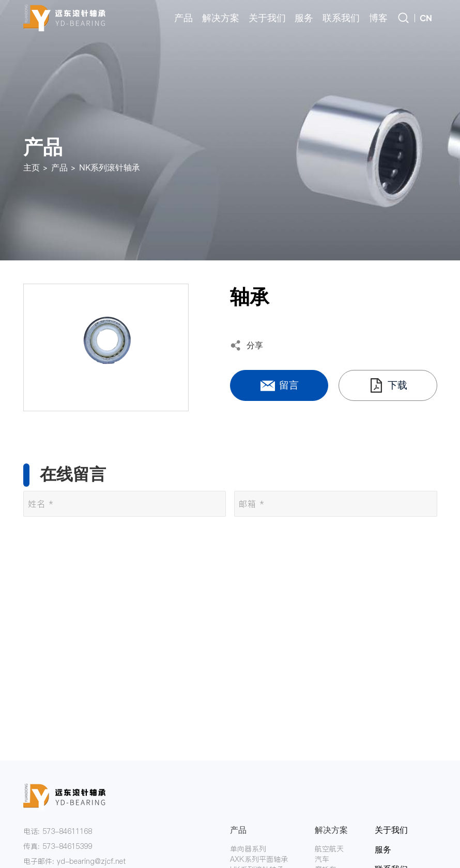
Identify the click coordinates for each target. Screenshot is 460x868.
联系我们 (341, 18)
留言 (279, 385)
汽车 (322, 859)
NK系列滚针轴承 (110, 167)
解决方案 (221, 18)
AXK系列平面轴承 (259, 859)
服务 (304, 18)
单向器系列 (248, 849)
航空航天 (329, 849)
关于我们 (267, 18)
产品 (183, 18)
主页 (32, 167)
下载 (388, 385)
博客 (378, 18)
